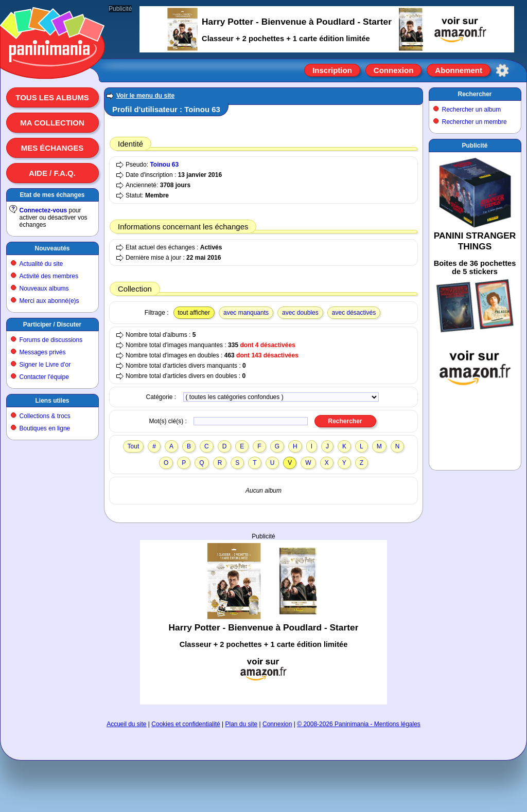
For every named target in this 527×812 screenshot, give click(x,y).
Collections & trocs (45, 416)
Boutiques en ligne (45, 428)
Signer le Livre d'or (45, 365)
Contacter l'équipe (44, 377)
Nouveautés (52, 248)
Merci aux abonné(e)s (49, 301)
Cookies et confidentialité (186, 724)
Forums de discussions (51, 340)
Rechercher (475, 94)
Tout (134, 446)
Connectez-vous (43, 210)
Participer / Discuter (52, 324)
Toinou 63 (164, 165)
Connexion (394, 70)
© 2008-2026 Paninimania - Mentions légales (359, 724)
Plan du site (242, 724)
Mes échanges (52, 148)
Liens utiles (52, 401)
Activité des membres (49, 276)
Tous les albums (52, 97)
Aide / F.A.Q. (52, 173)
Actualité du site (41, 264)
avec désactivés (354, 313)
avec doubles (300, 313)
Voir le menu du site (145, 96)
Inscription (332, 70)
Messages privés (43, 352)
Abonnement (459, 70)
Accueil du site (126, 724)
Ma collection (52, 123)
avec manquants (246, 313)
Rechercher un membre (475, 122)
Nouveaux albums (44, 288)
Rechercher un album (472, 110)
